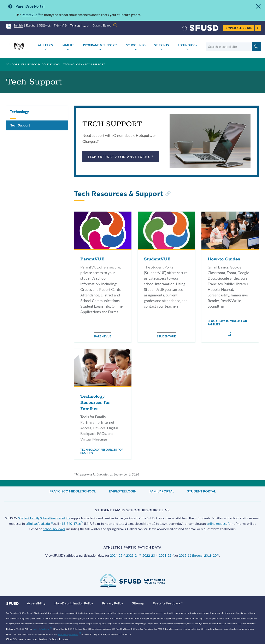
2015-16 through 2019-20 (199, 555)
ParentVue (31, 15)
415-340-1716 (72, 523)
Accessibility (36, 603)
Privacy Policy (113, 603)
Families (68, 45)
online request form (220, 523)
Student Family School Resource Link (44, 518)
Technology (188, 45)
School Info (136, 45)
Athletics (45, 45)
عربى (86, 25)
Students (162, 45)
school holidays (54, 529)
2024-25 (117, 555)
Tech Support (20, 125)
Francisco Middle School (41, 64)
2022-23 (150, 555)
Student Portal (201, 491)
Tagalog (75, 25)
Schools (13, 64)
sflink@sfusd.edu (39, 523)
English (18, 25)
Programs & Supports (100, 45)
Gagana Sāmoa (102, 25)
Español (31, 25)
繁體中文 (45, 25)
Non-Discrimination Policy (74, 603)
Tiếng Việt (61, 25)
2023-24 (134, 555)
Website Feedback (168, 603)
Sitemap (138, 603)
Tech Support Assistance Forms (121, 156)
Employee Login (242, 28)
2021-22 (166, 555)
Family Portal (162, 491)
